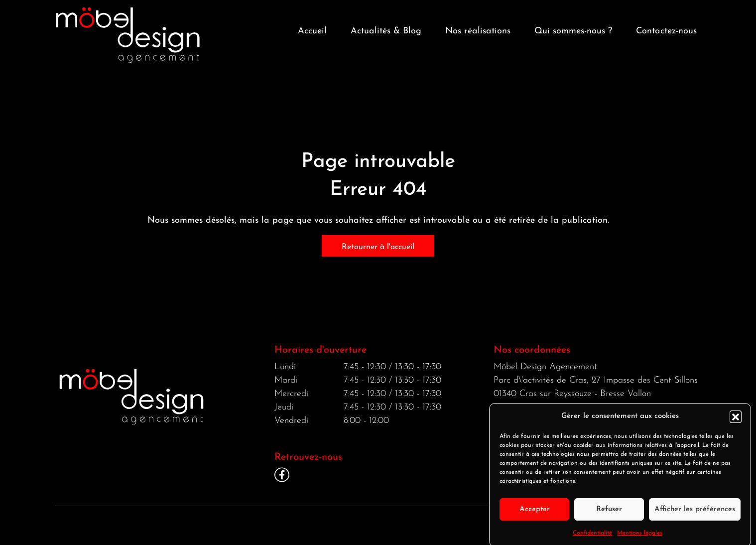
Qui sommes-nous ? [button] (573, 31)
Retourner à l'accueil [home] (378, 247)
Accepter (535, 515)
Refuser (609, 515)
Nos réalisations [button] (478, 31)
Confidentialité (592, 539)
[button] (736, 422)
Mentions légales (640, 539)
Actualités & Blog (386, 31)
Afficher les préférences (695, 515)
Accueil (312, 31)
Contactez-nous (666, 31)
